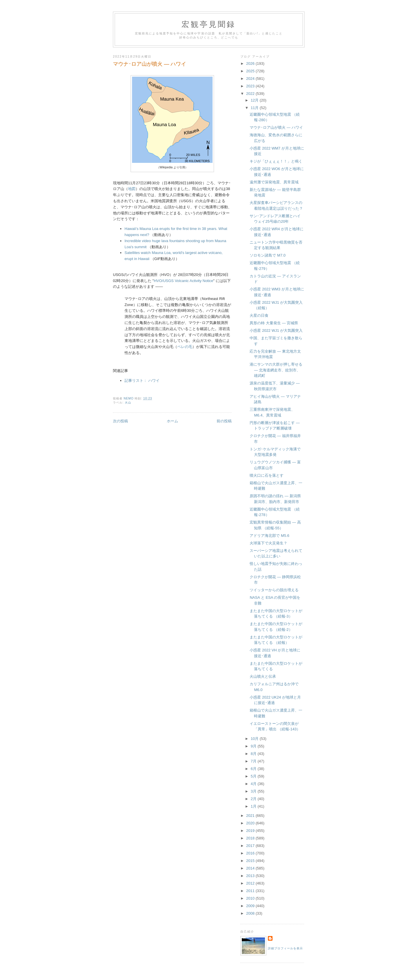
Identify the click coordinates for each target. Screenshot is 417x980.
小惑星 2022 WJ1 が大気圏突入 (276, 330)
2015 (251, 861)
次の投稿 (120, 421)
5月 (254, 776)
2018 (251, 838)
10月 (255, 739)
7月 (254, 761)
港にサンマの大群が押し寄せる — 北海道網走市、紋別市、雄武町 (276, 370)
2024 (251, 79)
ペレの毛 (185, 347)
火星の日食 (259, 315)
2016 (251, 853)
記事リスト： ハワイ (142, 381)
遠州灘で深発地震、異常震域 (274, 182)
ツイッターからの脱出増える (274, 590)
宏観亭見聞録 (209, 24)
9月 (254, 746)
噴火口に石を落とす (267, 475)
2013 (251, 876)
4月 (254, 784)
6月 (254, 769)
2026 (251, 63)
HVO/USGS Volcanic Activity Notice (183, 281)
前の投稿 (224, 421)
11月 (255, 108)
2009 (251, 906)
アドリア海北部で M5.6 (269, 536)
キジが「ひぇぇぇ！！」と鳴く (276, 161)
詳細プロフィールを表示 (285, 948)
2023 (251, 86)
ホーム (172, 421)
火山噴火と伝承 (263, 676)
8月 (254, 754)
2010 (251, 898)
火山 (128, 402)
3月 (254, 791)
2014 (251, 868)
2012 (251, 883)
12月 (255, 100)
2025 (251, 71)
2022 (251, 94)
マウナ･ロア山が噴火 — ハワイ (276, 127)
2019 (251, 831)
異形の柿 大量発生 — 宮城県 (274, 323)
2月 (254, 799)
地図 (132, 189)
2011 (251, 891)
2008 (251, 913)
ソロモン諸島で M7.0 (268, 255)
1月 (254, 806)
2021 (251, 816)
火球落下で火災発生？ (268, 543)
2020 (251, 823)
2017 (251, 846)
